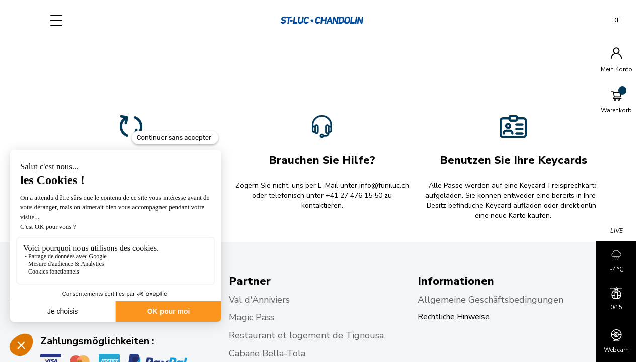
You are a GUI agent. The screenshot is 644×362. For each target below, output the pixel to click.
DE (616, 20)
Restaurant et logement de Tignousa (306, 335)
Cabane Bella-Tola (268, 353)
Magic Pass (253, 317)
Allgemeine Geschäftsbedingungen (491, 300)
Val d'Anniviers (261, 300)
